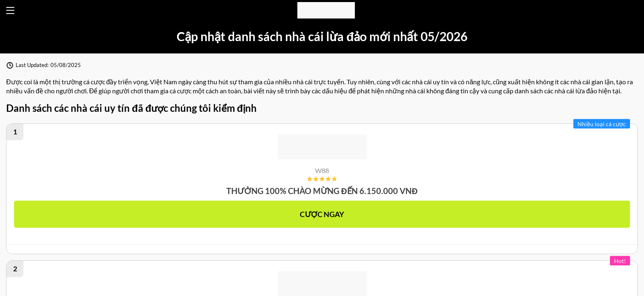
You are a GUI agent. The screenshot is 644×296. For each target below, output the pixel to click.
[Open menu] (10, 10)
